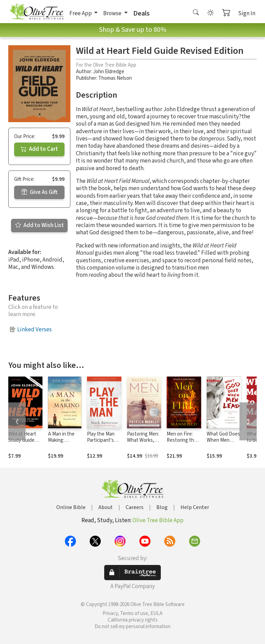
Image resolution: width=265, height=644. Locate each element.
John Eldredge (109, 72)
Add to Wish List (40, 225)
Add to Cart (39, 149)
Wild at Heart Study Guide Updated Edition (22, 444)
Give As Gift (40, 192)
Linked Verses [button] (35, 330)
